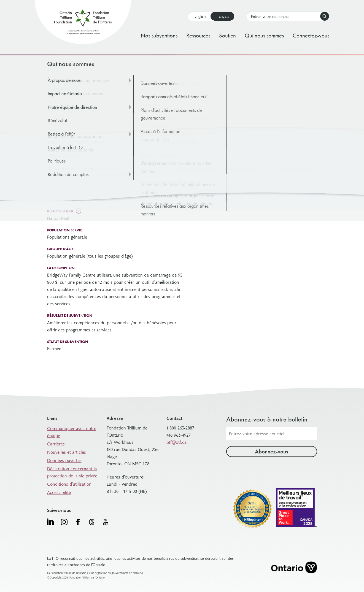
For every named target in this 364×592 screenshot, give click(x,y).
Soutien (227, 35)
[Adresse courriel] (272, 433)
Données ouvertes (64, 460)
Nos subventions (159, 35)
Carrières (56, 444)
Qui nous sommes (264, 35)
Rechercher (323, 16)
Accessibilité (59, 492)
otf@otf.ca (176, 442)
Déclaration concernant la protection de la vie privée (72, 472)
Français (222, 16)
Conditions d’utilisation (69, 484)
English (200, 16)
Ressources (198, 35)
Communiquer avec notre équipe (72, 432)
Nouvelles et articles (67, 452)
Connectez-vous (311, 35)
